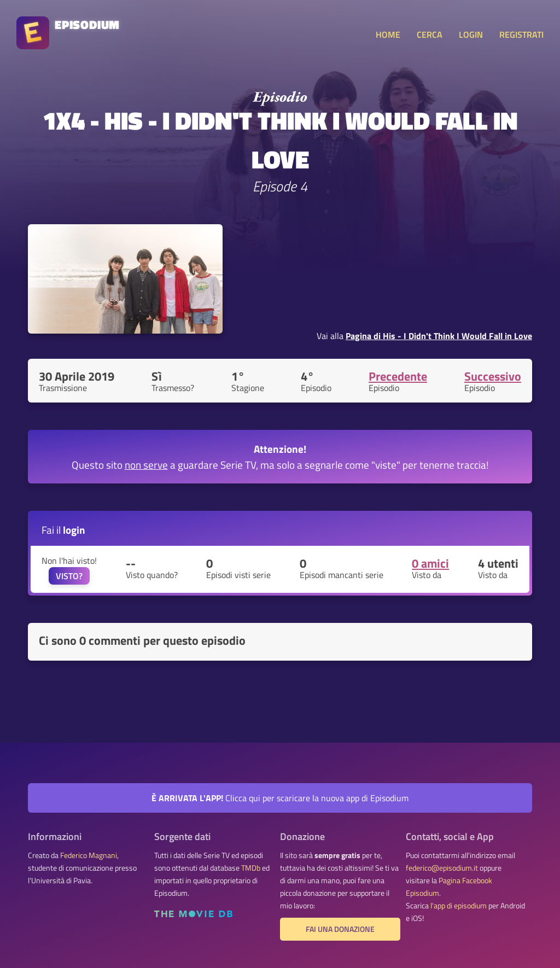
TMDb (251, 868)
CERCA (430, 34)
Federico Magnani (89, 855)
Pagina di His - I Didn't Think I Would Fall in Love (439, 336)
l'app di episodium (459, 906)
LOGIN (471, 34)
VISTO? (69, 576)
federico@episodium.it (442, 868)
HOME (388, 34)
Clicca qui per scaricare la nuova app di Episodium (280, 798)
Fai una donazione (340, 929)
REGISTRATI (521, 34)
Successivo (493, 376)
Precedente (398, 376)
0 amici (430, 563)
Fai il (63, 530)
